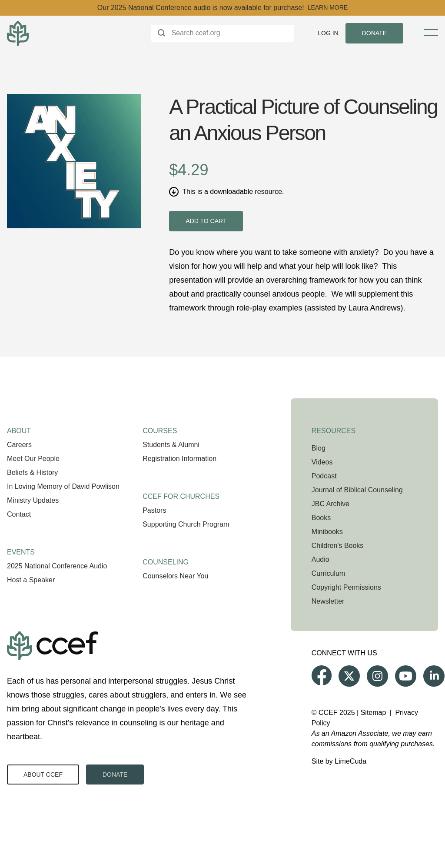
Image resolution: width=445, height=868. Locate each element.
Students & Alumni (171, 445)
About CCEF (43, 775)
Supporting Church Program (186, 524)
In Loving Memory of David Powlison (63, 486)
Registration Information (179, 459)
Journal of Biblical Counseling (357, 490)
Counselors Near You (175, 576)
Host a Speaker (31, 580)
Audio (320, 559)
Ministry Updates (33, 500)
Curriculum (328, 573)
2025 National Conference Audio (57, 566)
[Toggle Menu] (431, 33)
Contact (19, 514)
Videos (322, 462)
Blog (319, 448)
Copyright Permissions (346, 587)
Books (321, 518)
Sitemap (374, 713)
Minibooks (327, 532)
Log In (328, 33)
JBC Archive (330, 504)
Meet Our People (33, 459)
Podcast (324, 476)
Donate (115, 775)
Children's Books (338, 546)
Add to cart (206, 221)
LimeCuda (350, 761)
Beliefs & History (32, 472)
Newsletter (328, 601)
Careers (19, 445)
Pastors (154, 510)
